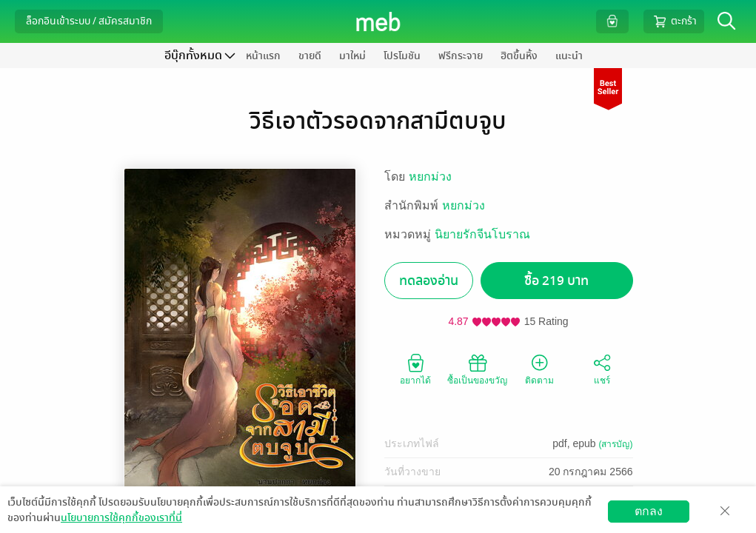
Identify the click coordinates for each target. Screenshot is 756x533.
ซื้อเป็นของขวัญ (477, 369)
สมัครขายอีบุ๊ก (580, 522)
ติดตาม (539, 369)
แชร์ (602, 369)
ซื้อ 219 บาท (556, 281)
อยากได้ (415, 369)
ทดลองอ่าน (429, 281)
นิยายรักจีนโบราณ (482, 234)
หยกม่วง (430, 177)
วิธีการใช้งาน (658, 522)
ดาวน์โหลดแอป (97, 522)
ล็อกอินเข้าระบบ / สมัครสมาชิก (89, 21)
